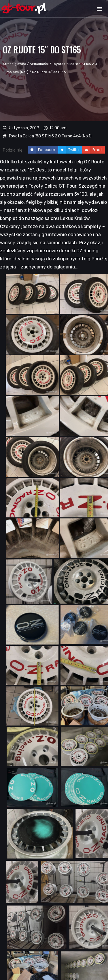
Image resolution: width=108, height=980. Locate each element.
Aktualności (39, 64)
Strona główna (15, 64)
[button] (99, 9)
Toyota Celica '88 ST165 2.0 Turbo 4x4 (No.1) (50, 136)
